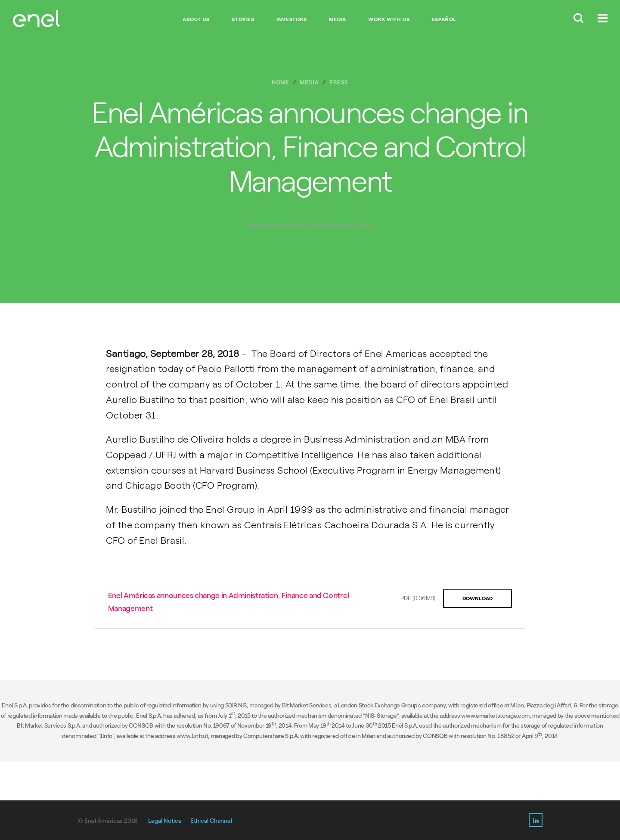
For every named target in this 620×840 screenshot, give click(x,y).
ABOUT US (196, 19)
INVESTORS (291, 19)
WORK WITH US (389, 19)
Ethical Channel (211, 821)
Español (444, 19)
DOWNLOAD (477, 598)
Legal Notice (165, 821)
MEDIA (337, 19)
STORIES (243, 19)
